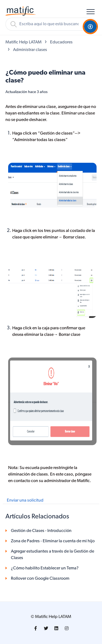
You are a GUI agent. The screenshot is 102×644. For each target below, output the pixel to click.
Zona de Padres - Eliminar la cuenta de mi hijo (53, 541)
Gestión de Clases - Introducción (41, 531)
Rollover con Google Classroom (40, 579)
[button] (90, 12)
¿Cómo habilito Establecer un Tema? (45, 568)
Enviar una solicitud (25, 500)
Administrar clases (30, 50)
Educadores (61, 42)
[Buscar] (51, 24)
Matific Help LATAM (24, 42)
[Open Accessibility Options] (90, 27)
